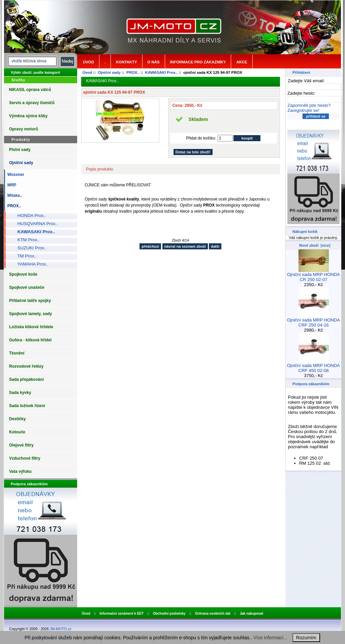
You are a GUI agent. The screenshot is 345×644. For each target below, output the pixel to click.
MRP (11, 185)
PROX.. (133, 72)
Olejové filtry (21, 445)
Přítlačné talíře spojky (30, 301)
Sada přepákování (26, 379)
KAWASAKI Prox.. (161, 72)
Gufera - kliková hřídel (30, 340)
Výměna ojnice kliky (28, 116)
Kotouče (17, 432)
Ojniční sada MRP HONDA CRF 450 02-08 (313, 366)
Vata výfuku (20, 471)
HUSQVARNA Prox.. (35, 224)
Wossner (15, 175)
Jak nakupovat (252, 614)
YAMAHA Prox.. (30, 264)
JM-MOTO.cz (61, 629)
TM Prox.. (25, 256)
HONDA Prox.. (29, 216)
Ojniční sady (109, 72)
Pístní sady (20, 150)
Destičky (17, 419)
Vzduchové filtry (25, 458)
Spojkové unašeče (27, 287)
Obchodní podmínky (169, 614)
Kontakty (126, 62)
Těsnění (17, 353)
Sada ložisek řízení (27, 406)
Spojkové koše (23, 274)
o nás (154, 62)
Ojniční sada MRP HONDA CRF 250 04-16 (313, 320)
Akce (242, 62)
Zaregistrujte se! (303, 110)
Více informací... (270, 638)
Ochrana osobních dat (213, 614)
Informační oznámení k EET (122, 614)
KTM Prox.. (26, 240)
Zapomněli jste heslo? (309, 105)
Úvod (88, 62)
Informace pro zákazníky (198, 62)
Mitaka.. (14, 195)
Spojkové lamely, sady (30, 314)
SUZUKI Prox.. (29, 248)
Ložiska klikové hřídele (31, 327)
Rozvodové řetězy (26, 366)
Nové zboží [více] (315, 245)
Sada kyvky (20, 393)
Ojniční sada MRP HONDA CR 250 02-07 (313, 275)
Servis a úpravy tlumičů (32, 103)
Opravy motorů (24, 129)
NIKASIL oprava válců (30, 90)
